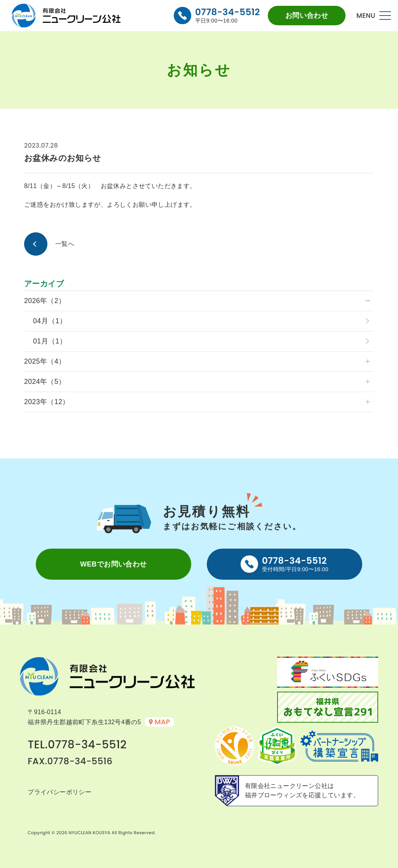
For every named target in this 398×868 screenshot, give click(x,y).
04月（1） (50, 321)
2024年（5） (45, 382)
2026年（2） (45, 301)
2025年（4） (45, 361)
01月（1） (50, 341)
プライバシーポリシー (59, 792)
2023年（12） (47, 402)
